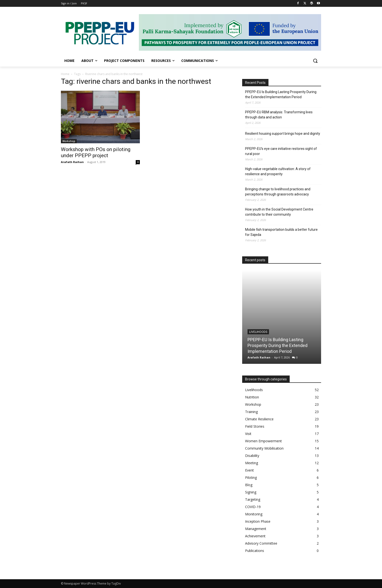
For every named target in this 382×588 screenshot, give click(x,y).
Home (65, 74)
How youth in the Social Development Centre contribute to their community (279, 212)
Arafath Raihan (72, 162)
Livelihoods (258, 332)
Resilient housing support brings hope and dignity (283, 134)
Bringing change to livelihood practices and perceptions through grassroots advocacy (278, 192)
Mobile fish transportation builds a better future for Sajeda (281, 232)
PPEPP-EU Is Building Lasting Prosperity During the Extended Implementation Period (281, 94)
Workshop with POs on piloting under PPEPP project (96, 152)
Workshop (69, 141)
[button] (315, 61)
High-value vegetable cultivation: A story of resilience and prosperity (278, 171)
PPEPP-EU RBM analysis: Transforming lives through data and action (279, 115)
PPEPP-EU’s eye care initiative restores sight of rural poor (281, 151)
